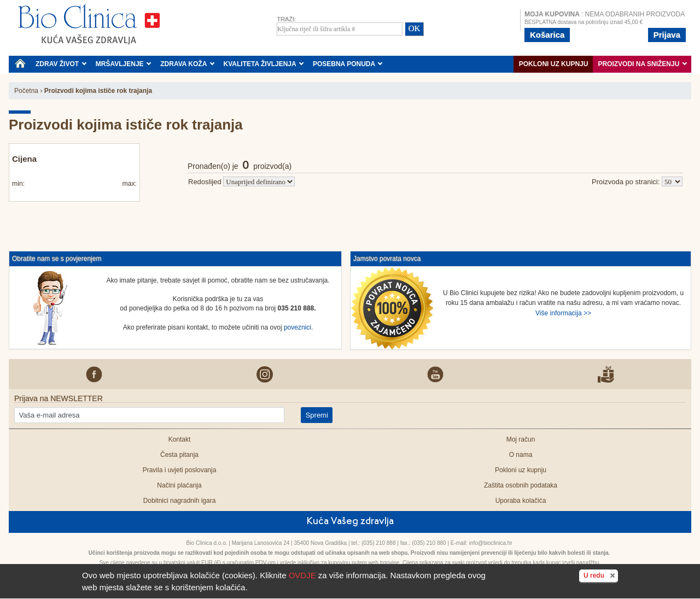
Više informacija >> (563, 313)
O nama (521, 455)
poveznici (297, 327)
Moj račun (521, 439)
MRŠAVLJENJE (124, 64)
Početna (26, 91)
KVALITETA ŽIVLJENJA (264, 64)
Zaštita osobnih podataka (521, 485)
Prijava (667, 35)
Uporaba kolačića (521, 501)
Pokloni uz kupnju (554, 64)
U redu (601, 575)
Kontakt (180, 439)
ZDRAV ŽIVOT (61, 64)
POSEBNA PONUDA (348, 64)
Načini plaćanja (179, 485)
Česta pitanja (179, 455)
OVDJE (302, 575)
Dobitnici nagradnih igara (180, 501)
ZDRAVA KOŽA (187, 64)
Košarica (547, 35)
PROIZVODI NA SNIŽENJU (642, 64)
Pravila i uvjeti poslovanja (180, 470)
